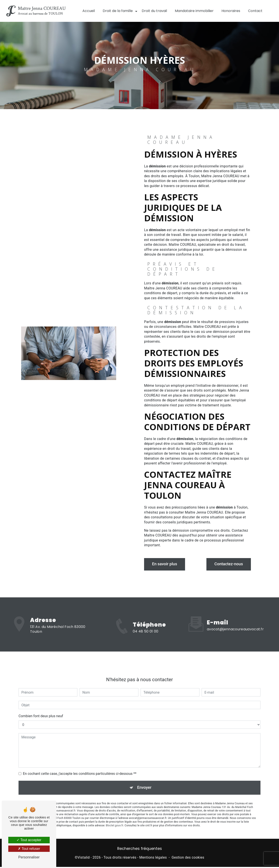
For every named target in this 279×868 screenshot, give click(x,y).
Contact (255, 11)
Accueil (89, 11)
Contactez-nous (227, 564)
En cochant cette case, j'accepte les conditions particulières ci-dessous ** (80, 769)
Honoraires (231, 11)
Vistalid (84, 858)
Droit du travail (154, 11)
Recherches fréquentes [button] (140, 850)
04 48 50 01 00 (145, 637)
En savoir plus (166, 564)
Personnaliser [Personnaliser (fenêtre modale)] (29, 857)
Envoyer (145, 783)
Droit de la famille (118, 11)
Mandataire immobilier (194, 11)
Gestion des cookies (188, 858)
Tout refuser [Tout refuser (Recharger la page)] (29, 849)
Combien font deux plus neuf (41, 711)
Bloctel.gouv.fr (114, 821)
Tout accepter (29, 840)
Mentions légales (153, 858)
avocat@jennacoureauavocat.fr (235, 624)
